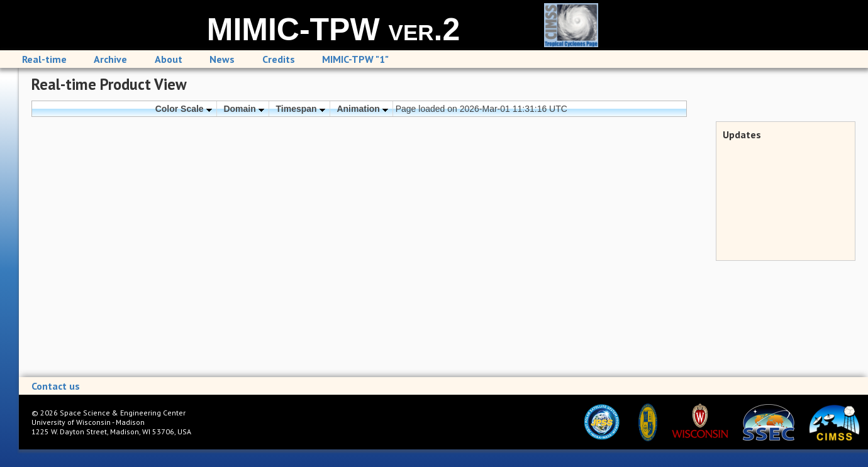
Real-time (44, 59)
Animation (362, 109)
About (169, 59)
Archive (110, 59)
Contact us (56, 386)
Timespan (301, 109)
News (222, 59)
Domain (243, 109)
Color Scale (184, 109)
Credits (279, 59)
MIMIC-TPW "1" (355, 59)
